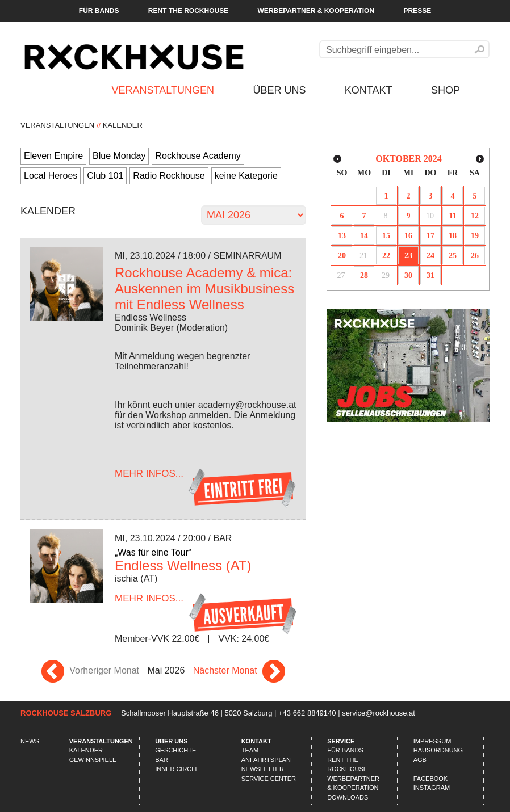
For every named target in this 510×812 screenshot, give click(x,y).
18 (453, 236)
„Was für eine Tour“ (153, 552)
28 (364, 275)
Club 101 (105, 176)
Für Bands (99, 11)
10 (430, 216)
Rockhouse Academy (198, 156)
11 (452, 216)
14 (364, 236)
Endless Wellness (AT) (183, 565)
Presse (417, 11)
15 (386, 236)
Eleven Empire (53, 156)
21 (363, 256)
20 (342, 256)
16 (408, 236)
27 (341, 275)
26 (475, 256)
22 (386, 256)
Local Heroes (51, 176)
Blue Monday (119, 156)
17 (430, 236)
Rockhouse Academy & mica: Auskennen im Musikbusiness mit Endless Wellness (204, 289)
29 (386, 275)
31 (430, 275)
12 (475, 216)
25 (453, 256)
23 (408, 256)
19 (475, 236)
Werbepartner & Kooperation (316, 11)
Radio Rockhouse (169, 176)
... (149, 474)
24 (430, 256)
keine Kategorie (246, 176)
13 (342, 236)
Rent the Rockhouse (188, 11)
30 (408, 275)
